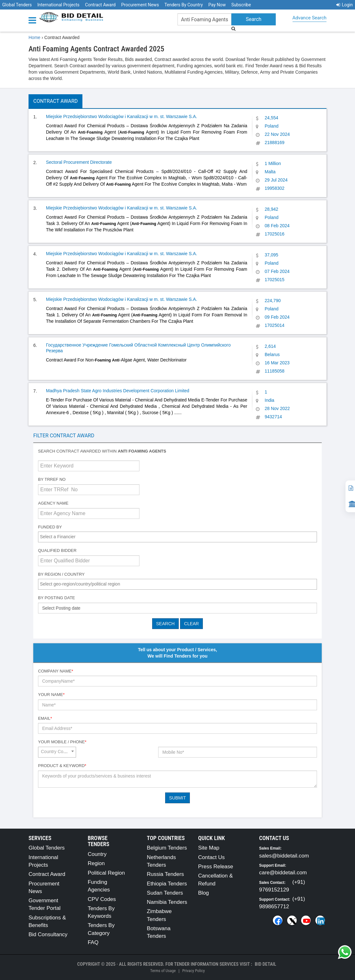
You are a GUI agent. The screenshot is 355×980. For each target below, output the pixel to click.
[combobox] (177, 537)
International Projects (58, 5)
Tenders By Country (184, 5)
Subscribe (241, 5)
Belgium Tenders (167, 848)
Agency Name (53, 503)
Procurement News (140, 5)
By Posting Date (57, 598)
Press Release (216, 867)
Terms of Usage (163, 971)
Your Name (51, 695)
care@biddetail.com (283, 873)
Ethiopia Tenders (167, 884)
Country (97, 854)
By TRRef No (52, 479)
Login (345, 5)
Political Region (106, 873)
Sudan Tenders (165, 893)
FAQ (93, 942)
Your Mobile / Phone (62, 742)
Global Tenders (17, 5)
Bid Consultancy (48, 934)
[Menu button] (34, 20)
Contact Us (211, 857)
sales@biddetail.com (284, 856)
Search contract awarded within (102, 451)
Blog (203, 893)
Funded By (50, 527)
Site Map (209, 848)
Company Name (56, 671)
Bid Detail (266, 964)
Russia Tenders (165, 874)
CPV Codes (102, 899)
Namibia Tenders (167, 902)
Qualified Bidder (57, 550)
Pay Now (217, 5)
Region (96, 863)
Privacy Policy (194, 971)
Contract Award (100, 5)
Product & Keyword (62, 766)
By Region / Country (61, 574)
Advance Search (310, 18)
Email (45, 718)
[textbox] (179, 537)
